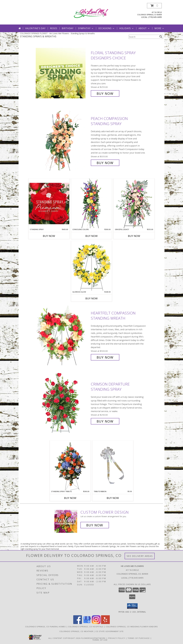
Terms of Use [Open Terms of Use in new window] (100, 640)
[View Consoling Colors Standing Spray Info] (91, 203)
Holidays (127, 28)
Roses (54, 28)
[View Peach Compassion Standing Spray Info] (63, 141)
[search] (161, 37)
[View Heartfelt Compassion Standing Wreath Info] (63, 335)
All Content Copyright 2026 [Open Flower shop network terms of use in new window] (64, 638)
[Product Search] (143, 37)
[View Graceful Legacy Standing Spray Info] (134, 203)
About (144, 28)
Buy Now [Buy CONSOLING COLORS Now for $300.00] (91, 236)
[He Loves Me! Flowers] (92, 13)
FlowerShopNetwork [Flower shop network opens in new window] (93, 638)
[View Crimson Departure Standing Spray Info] (63, 403)
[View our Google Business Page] (87, 623)
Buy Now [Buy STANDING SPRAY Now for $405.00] (49, 236)
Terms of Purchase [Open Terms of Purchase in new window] (139, 638)
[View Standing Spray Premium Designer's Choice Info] (49, 203)
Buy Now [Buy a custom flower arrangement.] (95, 525)
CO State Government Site (109, 631)
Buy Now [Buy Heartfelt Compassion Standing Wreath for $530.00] (105, 357)
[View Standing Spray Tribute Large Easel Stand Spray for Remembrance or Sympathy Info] (70, 465)
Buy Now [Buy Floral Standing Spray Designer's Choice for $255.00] (105, 93)
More (159, 28)
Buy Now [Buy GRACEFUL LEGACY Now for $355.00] (134, 236)
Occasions (107, 28)
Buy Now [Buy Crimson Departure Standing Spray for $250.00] (105, 421)
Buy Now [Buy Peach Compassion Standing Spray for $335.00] (105, 163)
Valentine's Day (35, 28)
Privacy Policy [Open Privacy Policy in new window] (117, 638)
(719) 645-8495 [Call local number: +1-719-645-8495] (155, 17)
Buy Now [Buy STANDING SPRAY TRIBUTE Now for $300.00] (70, 498)
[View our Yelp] (105, 623)
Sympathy (86, 28)
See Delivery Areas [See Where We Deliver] (140, 556)
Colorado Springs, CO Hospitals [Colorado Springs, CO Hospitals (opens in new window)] (86, 626)
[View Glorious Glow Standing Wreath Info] (91, 266)
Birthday (68, 28)
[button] (154, 6)
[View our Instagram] (96, 623)
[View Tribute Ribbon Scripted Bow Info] (113, 465)
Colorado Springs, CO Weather (76, 631)
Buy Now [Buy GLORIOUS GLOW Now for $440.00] (91, 298)
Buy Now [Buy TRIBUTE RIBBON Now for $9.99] (113, 498)
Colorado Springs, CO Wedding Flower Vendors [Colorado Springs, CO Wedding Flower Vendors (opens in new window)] (132, 626)
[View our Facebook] (78, 623)
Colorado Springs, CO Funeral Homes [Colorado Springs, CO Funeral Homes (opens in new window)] (46, 626)
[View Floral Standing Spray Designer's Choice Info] (63, 73)
